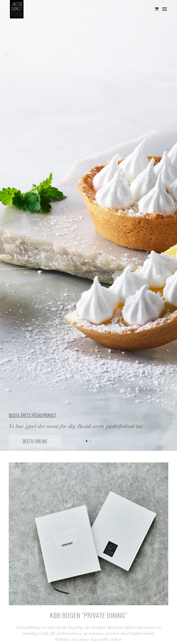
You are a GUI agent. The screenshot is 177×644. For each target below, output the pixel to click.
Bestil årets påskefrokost (32, 416)
